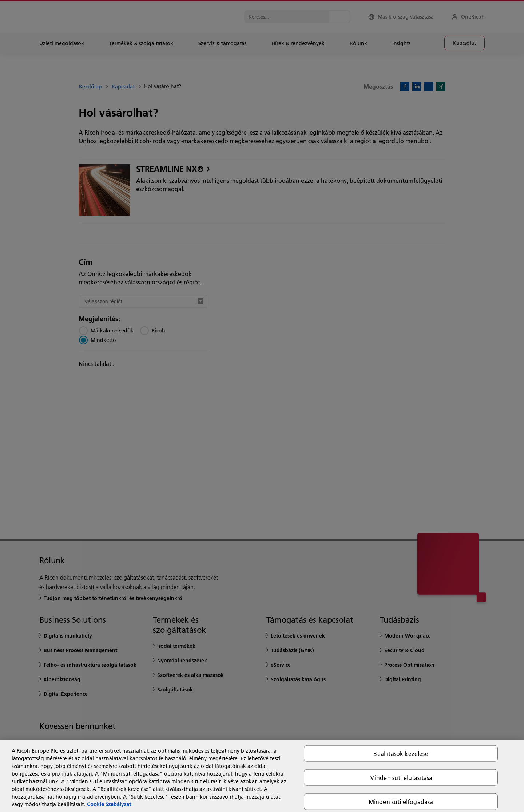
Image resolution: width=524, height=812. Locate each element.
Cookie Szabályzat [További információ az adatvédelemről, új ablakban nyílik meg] (109, 804)
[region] (262, 776)
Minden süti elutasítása (401, 778)
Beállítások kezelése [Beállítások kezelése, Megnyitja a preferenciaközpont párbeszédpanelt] (401, 754)
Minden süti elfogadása (401, 802)
